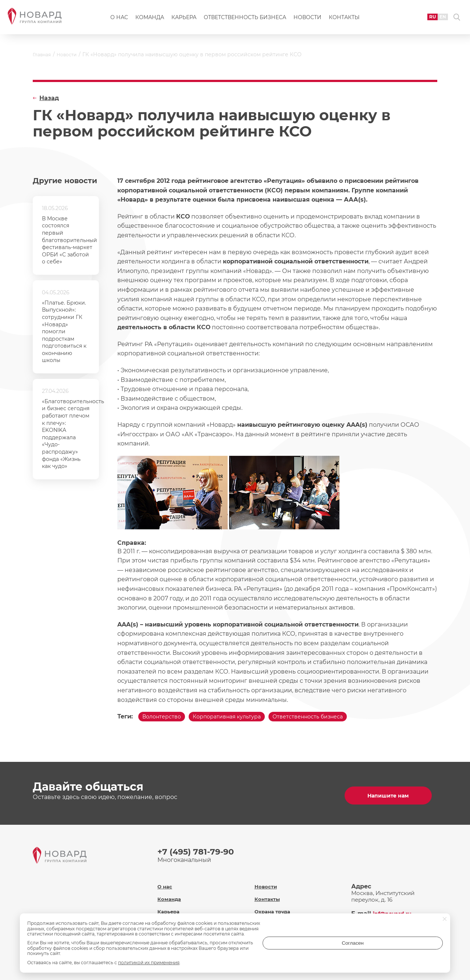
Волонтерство (166, 718)
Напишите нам (391, 794)
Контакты (344, 21)
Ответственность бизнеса (245, 21)
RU (422, 20)
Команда (150, 21)
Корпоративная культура (241, 718)
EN (434, 20)
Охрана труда (275, 904)
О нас (119, 21)
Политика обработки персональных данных (289, 920)
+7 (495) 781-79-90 (199, 851)
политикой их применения (149, 963)
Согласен (413, 948)
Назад (49, 98)
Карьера (184, 21)
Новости (307, 21)
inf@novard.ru (395, 906)
